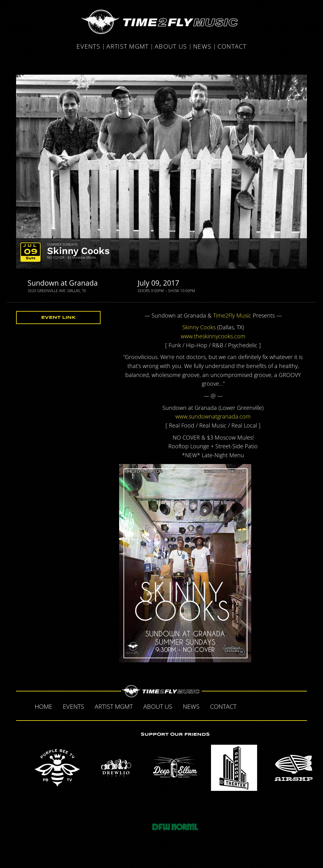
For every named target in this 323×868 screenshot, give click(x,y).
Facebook (248, 706)
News (202, 47)
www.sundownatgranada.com (213, 416)
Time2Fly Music (232, 315)
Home (43, 706)
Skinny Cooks (78, 251)
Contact (232, 47)
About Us (171, 47)
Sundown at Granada (63, 283)
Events (88, 47)
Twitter (261, 706)
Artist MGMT (128, 47)
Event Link (58, 318)
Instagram (287, 706)
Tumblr (274, 706)
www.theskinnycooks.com (213, 336)
